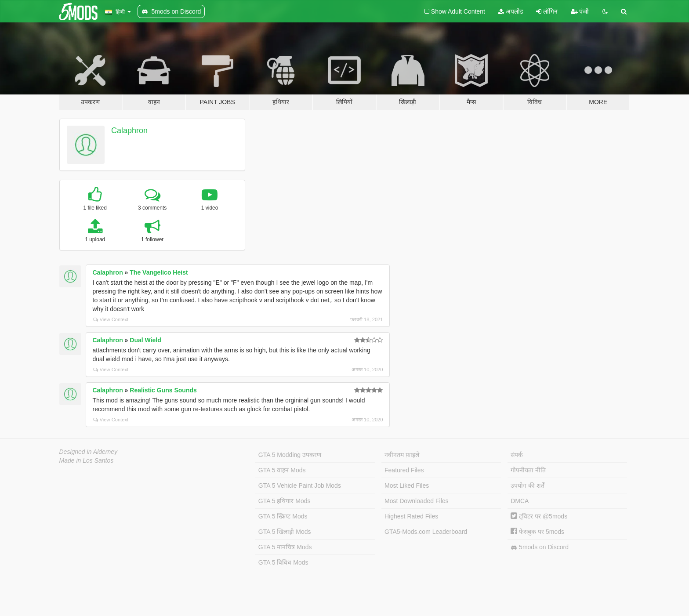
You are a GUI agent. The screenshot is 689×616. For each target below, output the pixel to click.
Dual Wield (145, 340)
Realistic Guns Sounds (163, 390)
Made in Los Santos (87, 460)
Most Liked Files (407, 486)
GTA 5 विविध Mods (283, 562)
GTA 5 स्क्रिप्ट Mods (283, 516)
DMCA (520, 501)
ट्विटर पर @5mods (539, 516)
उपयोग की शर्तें (528, 486)
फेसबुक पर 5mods (537, 532)
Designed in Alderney (89, 452)
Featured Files (404, 470)
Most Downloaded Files (417, 501)
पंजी (580, 11)
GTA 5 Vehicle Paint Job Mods (300, 486)
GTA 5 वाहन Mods (282, 470)
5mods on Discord (540, 547)
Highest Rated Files (411, 516)
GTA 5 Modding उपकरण (290, 455)
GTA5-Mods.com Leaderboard (426, 532)
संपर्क (517, 455)
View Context (111, 319)
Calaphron (129, 130)
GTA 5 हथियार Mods (285, 501)
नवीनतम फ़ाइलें (402, 455)
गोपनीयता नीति (528, 470)
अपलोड (511, 11)
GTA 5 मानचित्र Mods (285, 547)
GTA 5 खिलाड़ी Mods (285, 532)
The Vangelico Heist (159, 272)
